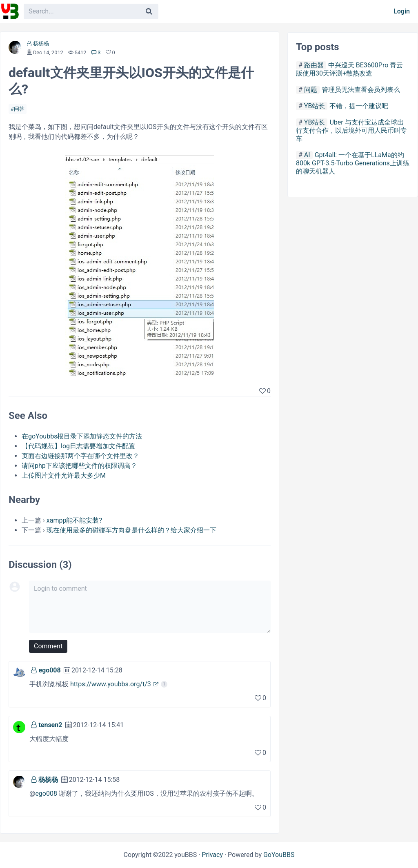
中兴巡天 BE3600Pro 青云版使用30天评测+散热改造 (349, 69)
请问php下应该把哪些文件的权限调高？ (79, 466)
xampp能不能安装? (74, 520)
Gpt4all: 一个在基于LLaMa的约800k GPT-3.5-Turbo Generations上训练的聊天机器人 (353, 163)
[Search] (149, 11)
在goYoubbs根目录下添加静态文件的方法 (82, 436)
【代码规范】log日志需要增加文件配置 (78, 446)
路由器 (314, 65)
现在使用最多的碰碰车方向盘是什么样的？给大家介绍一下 (131, 530)
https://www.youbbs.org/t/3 (111, 684)
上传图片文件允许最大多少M (64, 475)
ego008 (49, 670)
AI (307, 155)
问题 (311, 90)
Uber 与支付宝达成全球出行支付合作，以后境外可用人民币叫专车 (351, 130)
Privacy (212, 855)
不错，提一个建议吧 (359, 106)
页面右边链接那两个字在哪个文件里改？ (80, 456)
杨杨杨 (41, 43)
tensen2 (50, 725)
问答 (19, 109)
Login (402, 11)
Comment (48, 646)
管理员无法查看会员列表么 (361, 90)
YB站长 (315, 106)
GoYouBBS (279, 855)
